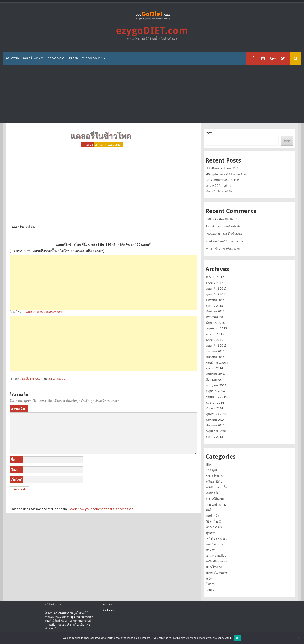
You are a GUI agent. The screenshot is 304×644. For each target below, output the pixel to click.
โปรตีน (211, 584)
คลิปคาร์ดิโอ (214, 481)
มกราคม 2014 (215, 420)
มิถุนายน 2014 (215, 391)
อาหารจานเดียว (216, 555)
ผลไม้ (210, 510)
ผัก (52, 379)
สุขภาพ (73, 58)
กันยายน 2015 (215, 311)
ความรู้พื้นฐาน (215, 499)
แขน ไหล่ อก (214, 567)
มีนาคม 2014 (215, 408)
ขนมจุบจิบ (213, 470)
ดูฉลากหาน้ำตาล (229, 219)
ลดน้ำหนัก (12, 58)
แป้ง (39, 379)
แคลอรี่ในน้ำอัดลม (232, 234)
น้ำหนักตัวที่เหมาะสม (228, 249)
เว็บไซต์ (16, 480)
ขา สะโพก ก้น (215, 476)
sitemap (107, 604)
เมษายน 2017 (215, 277)
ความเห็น (19, 409)
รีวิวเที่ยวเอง (54, 604)
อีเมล (15, 470)
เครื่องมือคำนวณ (217, 561)
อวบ (208, 249)
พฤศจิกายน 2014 (217, 363)
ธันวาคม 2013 (215, 425)
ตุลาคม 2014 (215, 368)
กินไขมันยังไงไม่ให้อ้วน (221, 191)
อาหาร (210, 550)
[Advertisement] (152, 94)
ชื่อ (13, 460)
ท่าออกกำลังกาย (92, 58)
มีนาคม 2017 (215, 283)
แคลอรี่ (58, 379)
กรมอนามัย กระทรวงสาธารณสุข (44, 312)
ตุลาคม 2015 (215, 306)
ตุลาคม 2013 (215, 437)
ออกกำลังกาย (56, 58)
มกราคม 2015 (215, 351)
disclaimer (108, 610)
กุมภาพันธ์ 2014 (216, 414)
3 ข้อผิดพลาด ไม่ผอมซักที (222, 168)
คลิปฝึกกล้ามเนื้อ (217, 487)
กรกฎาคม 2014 (216, 385)
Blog (209, 464)
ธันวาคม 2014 (215, 357)
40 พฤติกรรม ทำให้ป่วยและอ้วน (226, 174)
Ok (238, 638)
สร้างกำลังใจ (214, 527)
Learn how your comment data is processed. (101, 509)
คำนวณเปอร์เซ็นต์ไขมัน (226, 226)
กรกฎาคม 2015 (216, 317)
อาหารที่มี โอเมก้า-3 (219, 186)
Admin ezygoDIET (110, 145)
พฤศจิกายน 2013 (217, 431)
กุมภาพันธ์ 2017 (216, 288)
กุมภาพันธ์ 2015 (216, 345)
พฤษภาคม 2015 (217, 328)
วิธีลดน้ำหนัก (214, 521)
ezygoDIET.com (152, 31)
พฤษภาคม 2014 (217, 397)
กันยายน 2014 (215, 374)
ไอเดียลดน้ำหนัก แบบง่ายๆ (223, 180)
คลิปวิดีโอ (212, 493)
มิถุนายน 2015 (215, 323)
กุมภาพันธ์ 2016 (216, 294)
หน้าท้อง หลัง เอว (217, 538)
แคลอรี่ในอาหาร (33, 58)
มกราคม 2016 (215, 300)
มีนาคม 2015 (215, 340)
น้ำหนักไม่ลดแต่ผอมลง (231, 241)
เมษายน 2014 (215, 402)
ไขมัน (210, 590)
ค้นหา (209, 133)
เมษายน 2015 (215, 334)
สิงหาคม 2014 (215, 380)
